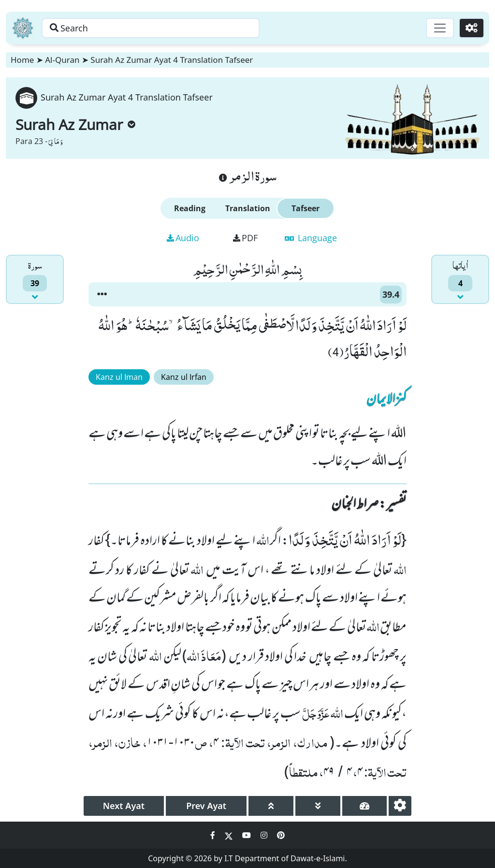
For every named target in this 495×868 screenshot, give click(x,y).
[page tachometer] (365, 806)
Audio (183, 238)
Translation (248, 208)
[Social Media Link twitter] (230, 835)
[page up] (271, 806)
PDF (245, 238)
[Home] (23, 28)
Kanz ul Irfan (184, 377)
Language (311, 238)
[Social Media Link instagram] (265, 835)
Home (22, 60)
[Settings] (472, 28)
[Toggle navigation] (440, 28)
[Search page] (151, 28)
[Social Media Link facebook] (214, 835)
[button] (102, 294)
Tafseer (306, 208)
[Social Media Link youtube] (247, 835)
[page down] (318, 806)
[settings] (400, 806)
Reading (190, 208)
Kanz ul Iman (119, 377)
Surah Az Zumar (75, 124)
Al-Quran (62, 60)
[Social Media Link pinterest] (281, 835)
